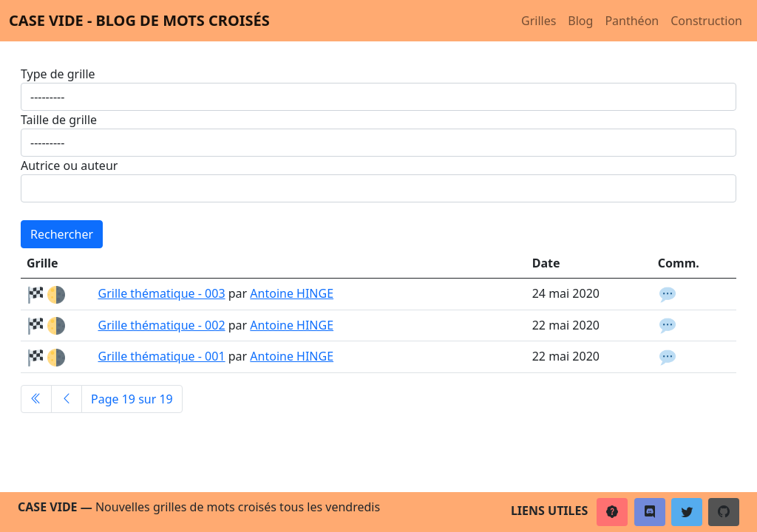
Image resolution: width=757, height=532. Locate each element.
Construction (706, 21)
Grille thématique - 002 (162, 325)
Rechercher (62, 234)
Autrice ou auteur (69, 166)
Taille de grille (59, 120)
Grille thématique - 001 (162, 356)
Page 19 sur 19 (132, 399)
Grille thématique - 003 (162, 293)
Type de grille (58, 74)
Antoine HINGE (292, 293)
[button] (612, 512)
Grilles (539, 21)
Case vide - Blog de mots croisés (139, 20)
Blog (580, 21)
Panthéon (632, 21)
